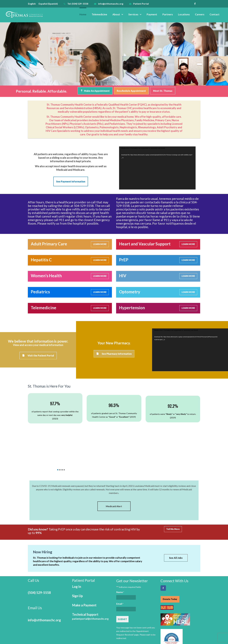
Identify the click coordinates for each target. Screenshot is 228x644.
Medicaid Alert (114, 479)
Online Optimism (192, 641)
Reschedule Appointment (131, 91)
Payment (152, 14)
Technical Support (90, 589)
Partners (168, 14)
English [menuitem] (32, 4)
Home (83, 14)
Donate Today (170, 571)
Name (120, 565)
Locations (184, 14)
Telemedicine (99, 14)
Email (120, 576)
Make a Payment (84, 577)
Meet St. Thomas (163, 91)
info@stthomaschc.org (111, 4)
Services (133, 14)
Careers (200, 14)
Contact (215, 14)
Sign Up (77, 568)
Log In (77, 559)
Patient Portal (141, 4)
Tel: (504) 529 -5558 (78, 4)
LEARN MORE (100, 243)
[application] (157, 167)
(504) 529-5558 (39, 565)
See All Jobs (176, 531)
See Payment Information (71, 181)
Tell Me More (173, 502)
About (116, 14)
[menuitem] (33, 4)
